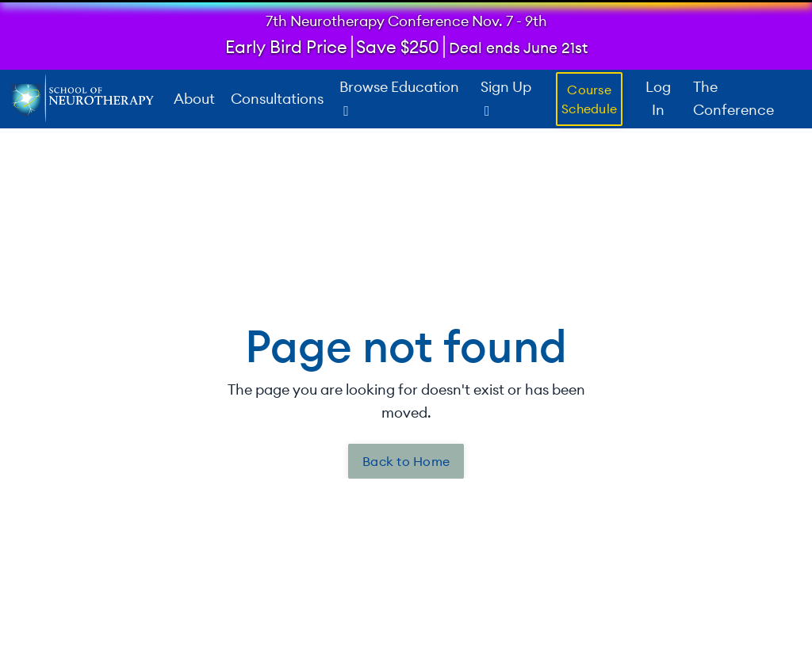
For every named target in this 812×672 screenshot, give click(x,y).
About (194, 98)
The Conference (733, 98)
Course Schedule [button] (589, 98)
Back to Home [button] (406, 461)
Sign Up (506, 98)
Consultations (277, 98)
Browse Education (399, 98)
